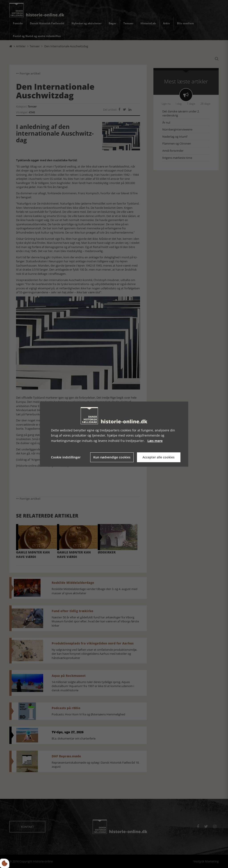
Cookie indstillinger (66, 457)
